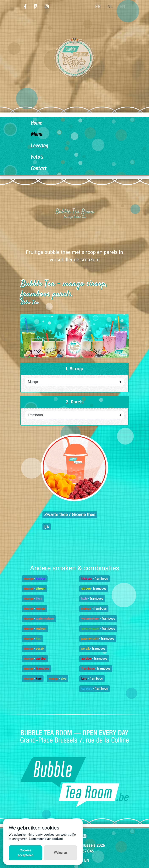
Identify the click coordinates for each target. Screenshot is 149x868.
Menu (36, 134)
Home (36, 123)
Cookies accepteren (25, 853)
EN (87, 860)
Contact (38, 169)
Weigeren (60, 853)
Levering (39, 146)
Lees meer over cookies (46, 839)
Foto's (37, 157)
